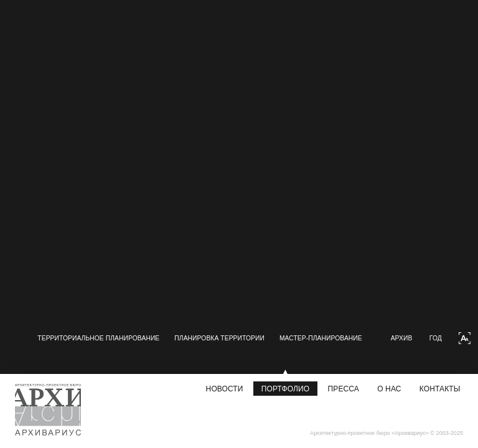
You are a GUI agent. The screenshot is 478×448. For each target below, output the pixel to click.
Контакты (440, 389)
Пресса (344, 389)
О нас (389, 389)
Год (449, 356)
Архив (415, 356)
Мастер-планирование (228, 351)
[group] (97, 58)
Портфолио (285, 389)
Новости (225, 389)
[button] (35, 356)
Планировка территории (116, 351)
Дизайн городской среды (340, 351)
